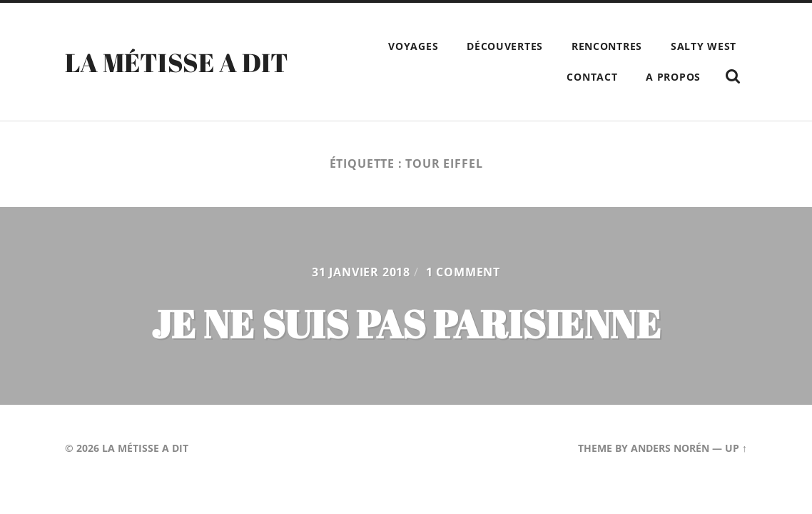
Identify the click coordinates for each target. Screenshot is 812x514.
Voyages (413, 46)
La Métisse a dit (177, 62)
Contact (592, 77)
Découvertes (505, 46)
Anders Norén (670, 448)
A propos (673, 77)
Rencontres (607, 46)
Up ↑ (736, 448)
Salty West (704, 46)
